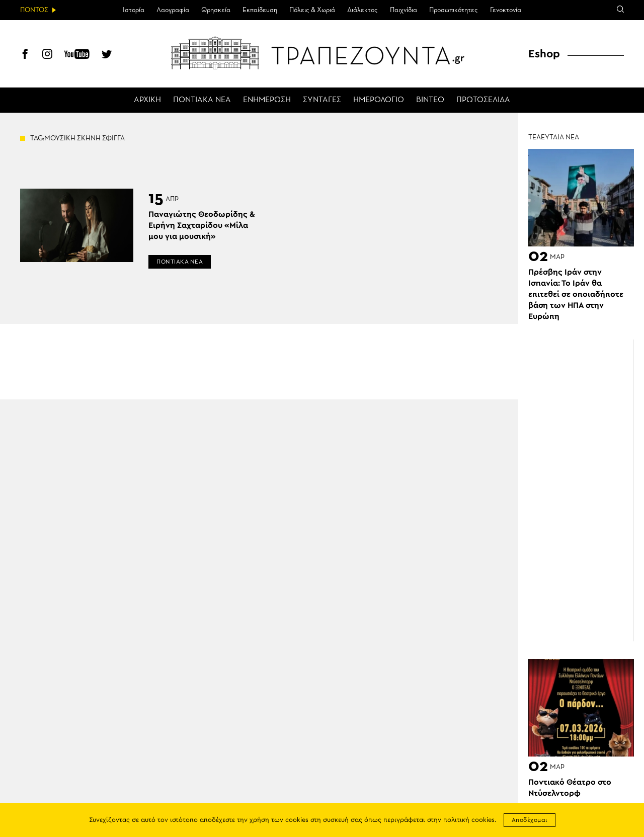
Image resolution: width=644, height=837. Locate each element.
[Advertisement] (586, 490)
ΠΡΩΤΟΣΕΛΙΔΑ (483, 100)
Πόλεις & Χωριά (312, 10)
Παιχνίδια (404, 10)
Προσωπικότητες (454, 10)
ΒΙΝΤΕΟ (430, 100)
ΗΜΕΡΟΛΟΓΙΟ (379, 100)
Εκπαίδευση (260, 10)
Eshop (544, 54)
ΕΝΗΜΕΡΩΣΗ (267, 100)
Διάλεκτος (363, 10)
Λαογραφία (173, 10)
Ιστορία (134, 10)
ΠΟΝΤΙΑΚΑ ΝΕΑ (202, 100)
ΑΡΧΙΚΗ (147, 100)
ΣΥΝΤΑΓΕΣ (322, 100)
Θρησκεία (216, 10)
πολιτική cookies (469, 820)
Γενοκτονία (506, 10)
